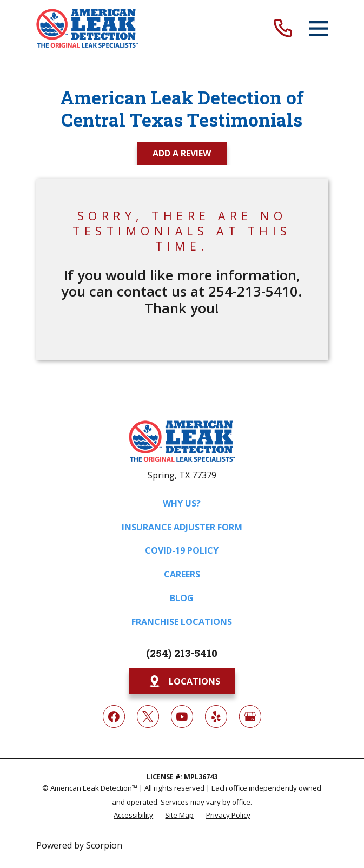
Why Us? (182, 503)
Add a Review (182, 153)
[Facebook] (114, 716)
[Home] (87, 28)
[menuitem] (133, 814)
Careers (182, 574)
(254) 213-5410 (182, 653)
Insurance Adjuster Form (182, 527)
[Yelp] (216, 716)
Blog (182, 598)
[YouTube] (182, 716)
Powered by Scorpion (79, 845)
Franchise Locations (182, 622)
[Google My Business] (250, 716)
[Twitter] (148, 716)
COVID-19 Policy (182, 550)
